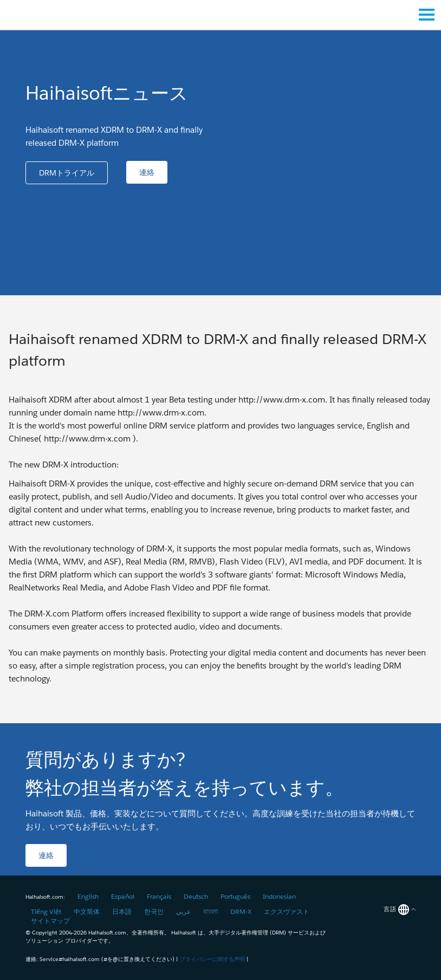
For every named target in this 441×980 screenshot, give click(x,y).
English (88, 896)
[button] (67, 173)
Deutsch (196, 896)
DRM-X (241, 911)
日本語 (122, 911)
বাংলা (210, 911)
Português (235, 896)
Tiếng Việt (46, 911)
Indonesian (279, 896)
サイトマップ (50, 921)
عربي (183, 911)
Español (123, 896)
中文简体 (87, 911)
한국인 (154, 911)
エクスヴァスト (287, 911)
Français (159, 896)
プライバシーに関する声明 (212, 959)
